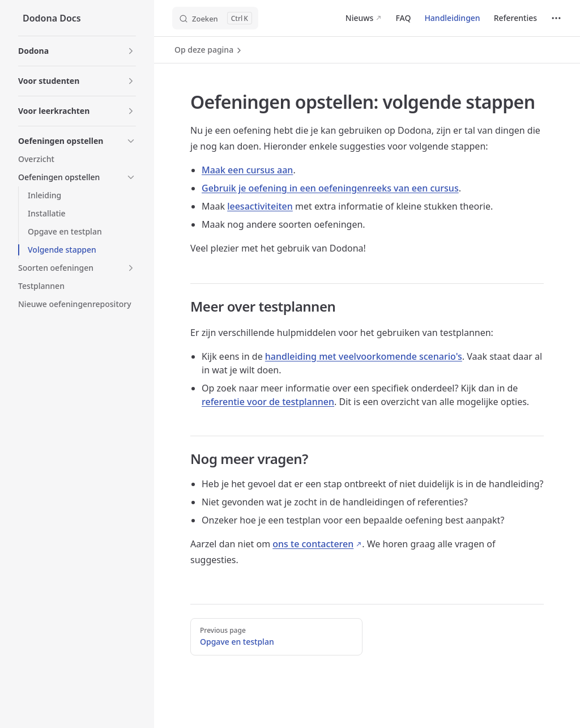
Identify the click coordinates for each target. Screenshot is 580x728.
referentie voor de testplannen (268, 402)
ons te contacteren (313, 544)
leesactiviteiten (260, 206)
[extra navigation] (556, 18)
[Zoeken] (215, 18)
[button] (77, 51)
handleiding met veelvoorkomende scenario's (364, 356)
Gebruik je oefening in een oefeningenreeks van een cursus (330, 188)
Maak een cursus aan (247, 170)
